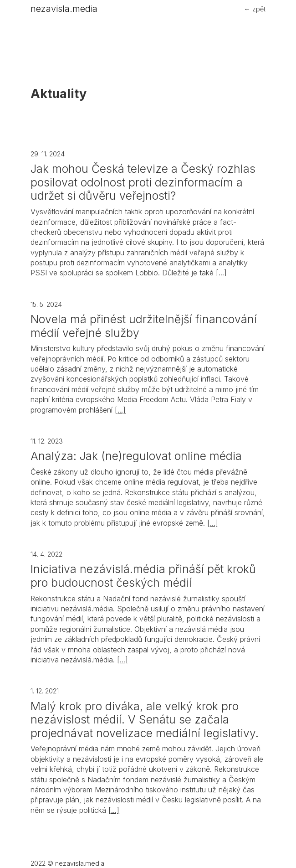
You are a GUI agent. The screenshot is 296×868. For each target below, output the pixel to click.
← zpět (255, 9)
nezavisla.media (64, 9)
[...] (221, 273)
